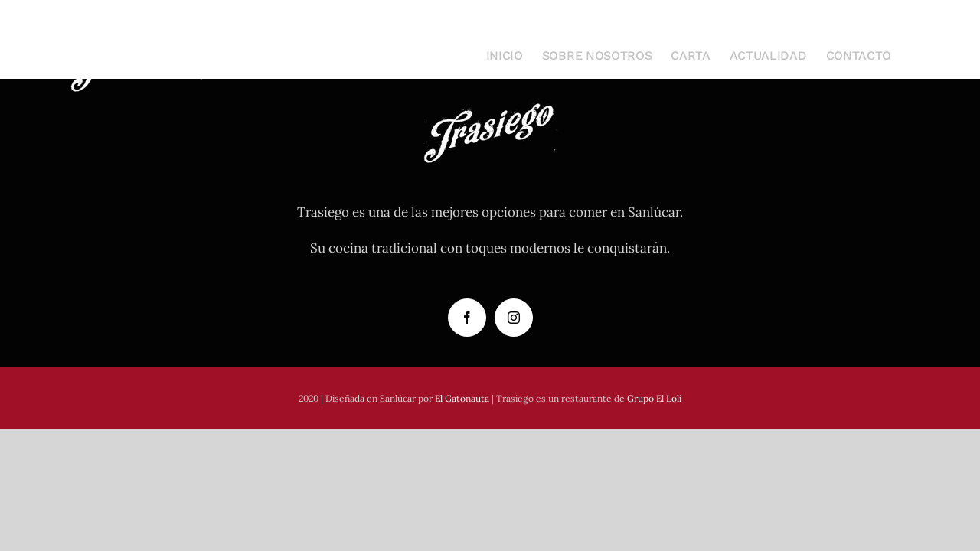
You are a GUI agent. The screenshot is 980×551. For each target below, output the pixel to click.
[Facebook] (467, 318)
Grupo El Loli (654, 398)
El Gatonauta (462, 398)
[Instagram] (514, 318)
